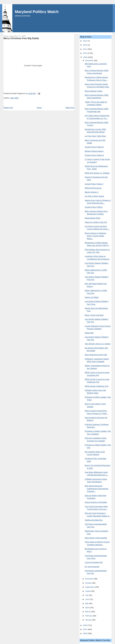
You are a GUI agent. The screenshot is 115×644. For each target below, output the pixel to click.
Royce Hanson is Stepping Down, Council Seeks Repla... (96, 236)
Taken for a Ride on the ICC (96, 222)
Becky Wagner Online (94, 91)
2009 (85, 57)
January (89, 620)
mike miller (14, 98)
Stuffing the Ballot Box (94, 520)
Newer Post (8, 108)
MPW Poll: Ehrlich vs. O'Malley (97, 173)
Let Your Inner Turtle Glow (95, 136)
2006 (85, 633)
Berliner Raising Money (94, 151)
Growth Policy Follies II (94, 184)
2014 (85, 41)
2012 (85, 45)
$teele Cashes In (92, 192)
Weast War (89, 333)
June (87, 599)
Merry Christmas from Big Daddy (21, 38)
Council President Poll (94, 562)
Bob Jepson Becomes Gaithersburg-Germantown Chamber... (97, 489)
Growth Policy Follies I (94, 207)
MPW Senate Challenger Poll (97, 386)
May (87, 603)
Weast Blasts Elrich (93, 218)
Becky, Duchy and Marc (94, 315)
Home (39, 108)
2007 (85, 629)
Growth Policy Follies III (94, 155)
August (88, 591)
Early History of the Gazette (96, 538)
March (88, 612)
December (90, 60)
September (90, 587)
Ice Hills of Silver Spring (94, 196)
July (87, 595)
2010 (85, 53)
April (87, 607)
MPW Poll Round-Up (93, 188)
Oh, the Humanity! (92, 567)
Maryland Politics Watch (37, 12)
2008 (85, 625)
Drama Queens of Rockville (96, 502)
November (90, 579)
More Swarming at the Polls (96, 355)
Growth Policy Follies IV (94, 147)
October (89, 583)
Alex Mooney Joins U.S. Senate (98, 344)
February (89, 616)
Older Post (70, 108)
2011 (85, 49)
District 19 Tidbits (92, 297)
